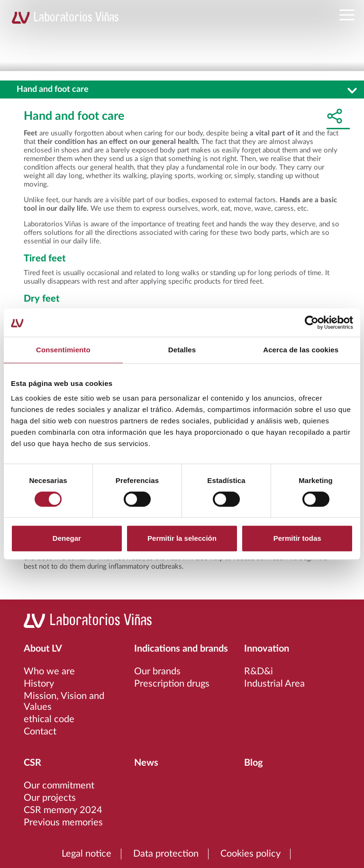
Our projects (50, 798)
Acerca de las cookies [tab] (301, 350)
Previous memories (63, 823)
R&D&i (259, 671)
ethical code (49, 719)
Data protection (166, 854)
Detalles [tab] (182, 350)
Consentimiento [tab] (63, 350)
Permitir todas (297, 538)
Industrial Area (274, 684)
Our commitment (59, 786)
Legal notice (86, 854)
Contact (40, 732)
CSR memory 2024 (63, 810)
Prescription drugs (172, 684)
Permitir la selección (182, 538)
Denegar (67, 538)
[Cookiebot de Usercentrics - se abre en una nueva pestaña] (312, 322)
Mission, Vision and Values (64, 702)
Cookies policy (250, 854)
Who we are (49, 671)
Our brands (157, 671)
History (39, 684)
